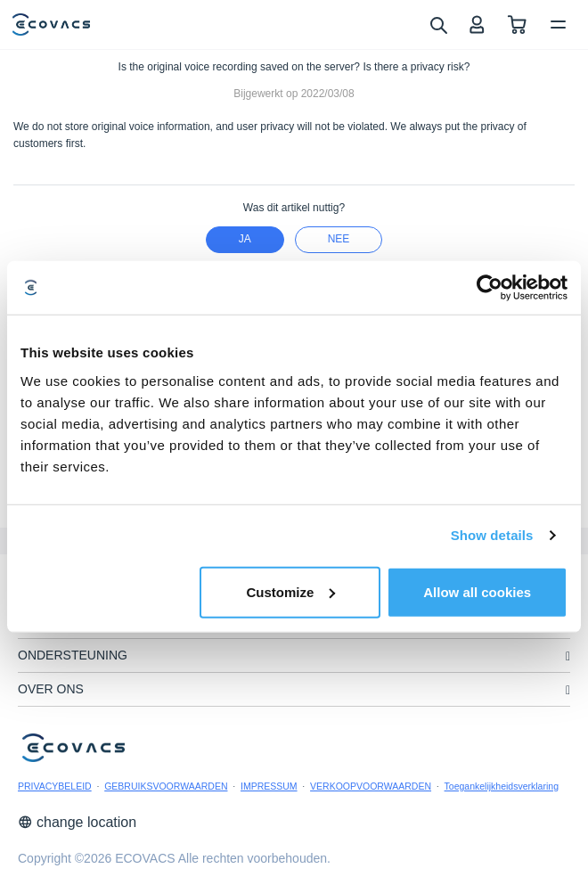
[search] (438, 24)
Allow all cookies (477, 591)
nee (339, 239)
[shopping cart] (517, 25)
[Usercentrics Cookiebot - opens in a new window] (490, 288)
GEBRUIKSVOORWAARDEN (166, 786)
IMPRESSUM (269, 786)
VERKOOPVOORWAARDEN (371, 786)
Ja (245, 239)
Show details (492, 535)
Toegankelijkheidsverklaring (502, 786)
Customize (290, 591)
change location (77, 822)
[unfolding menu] (568, 656)
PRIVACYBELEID (55, 786)
